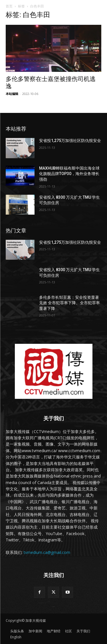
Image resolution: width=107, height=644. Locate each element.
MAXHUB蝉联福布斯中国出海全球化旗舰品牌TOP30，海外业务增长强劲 (69, 174)
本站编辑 (12, 94)
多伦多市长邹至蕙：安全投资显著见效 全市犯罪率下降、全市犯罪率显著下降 (69, 303)
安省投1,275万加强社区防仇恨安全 (70, 141)
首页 (9, 6)
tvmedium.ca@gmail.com (47, 552)
